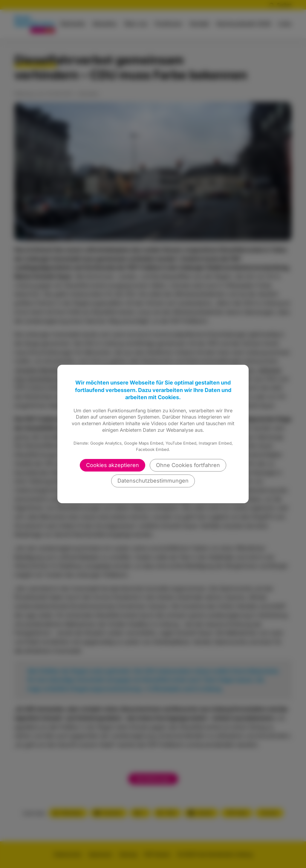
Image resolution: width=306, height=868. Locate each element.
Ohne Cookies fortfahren (188, 465)
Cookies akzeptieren (113, 465)
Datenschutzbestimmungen (153, 481)
